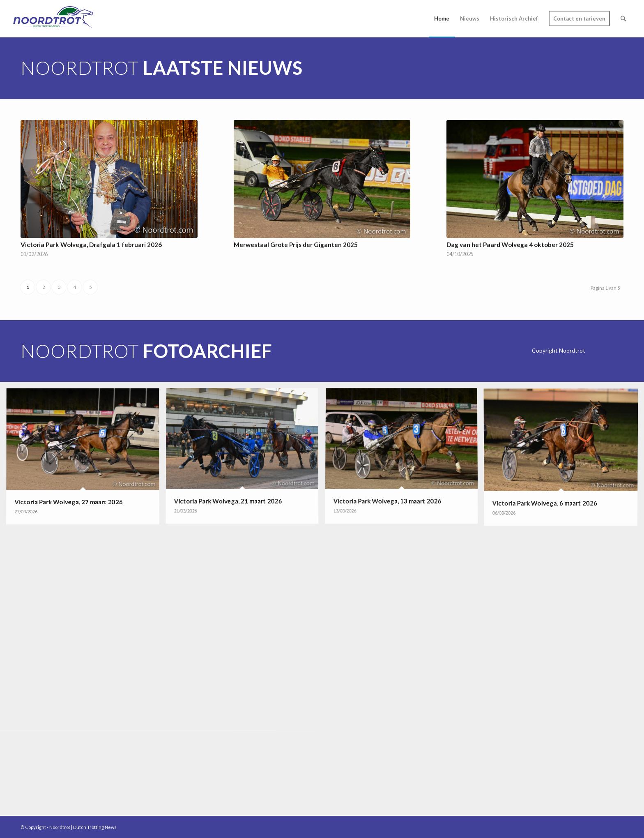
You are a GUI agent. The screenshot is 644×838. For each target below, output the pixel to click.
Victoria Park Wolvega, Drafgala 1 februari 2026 (91, 245)
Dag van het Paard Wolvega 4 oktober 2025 (510, 245)
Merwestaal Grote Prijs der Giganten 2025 (296, 245)
